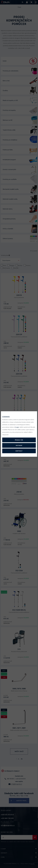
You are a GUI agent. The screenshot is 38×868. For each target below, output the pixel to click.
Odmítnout (19, 451)
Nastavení (19, 445)
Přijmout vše (19, 440)
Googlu (17, 427)
